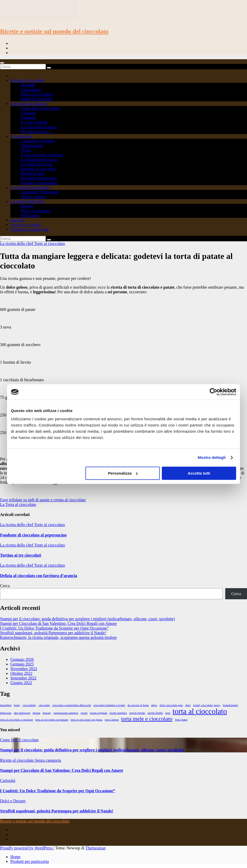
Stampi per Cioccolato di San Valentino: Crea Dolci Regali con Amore (58, 623)
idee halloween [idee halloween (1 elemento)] (22, 713)
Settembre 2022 (23, 678)
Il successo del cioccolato (42, 155)
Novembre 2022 (24, 669)
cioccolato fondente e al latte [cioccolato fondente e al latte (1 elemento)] (109, 705)
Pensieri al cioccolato (38, 169)
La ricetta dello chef (27, 201)
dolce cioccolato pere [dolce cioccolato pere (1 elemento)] (171, 705)
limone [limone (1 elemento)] (37, 713)
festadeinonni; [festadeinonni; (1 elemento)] (231, 705)
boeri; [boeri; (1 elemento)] (17, 705)
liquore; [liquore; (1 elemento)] (47, 713)
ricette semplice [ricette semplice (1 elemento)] (118, 713)
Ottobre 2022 (21, 673)
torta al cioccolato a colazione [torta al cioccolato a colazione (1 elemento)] (16, 720)
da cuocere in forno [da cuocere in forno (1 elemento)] (138, 705)
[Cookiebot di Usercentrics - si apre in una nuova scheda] (213, 392)
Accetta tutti (199, 473)
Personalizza (123, 473)
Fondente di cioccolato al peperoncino (33, 535)
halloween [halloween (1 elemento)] (6, 713)
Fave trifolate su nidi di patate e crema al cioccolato (43, 500)
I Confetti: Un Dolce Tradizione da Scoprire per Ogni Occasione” (54, 628)
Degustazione (32, 145)
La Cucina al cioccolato (30, 187)
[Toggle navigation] (2, 63)
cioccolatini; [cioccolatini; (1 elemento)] (29, 705)
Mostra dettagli (212, 457)
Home (15, 857)
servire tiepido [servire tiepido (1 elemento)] (137, 713)
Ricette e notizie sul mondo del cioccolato (54, 31)
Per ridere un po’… (37, 132)
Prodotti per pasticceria (30, 229)
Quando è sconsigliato (39, 183)
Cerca (5, 586)
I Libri (26, 150)
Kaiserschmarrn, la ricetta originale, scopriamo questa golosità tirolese (58, 637)
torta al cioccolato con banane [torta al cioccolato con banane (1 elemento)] (52, 720)
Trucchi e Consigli (26, 225)
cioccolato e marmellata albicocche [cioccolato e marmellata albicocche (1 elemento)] (72, 705)
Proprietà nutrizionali (38, 178)
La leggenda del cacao (39, 159)
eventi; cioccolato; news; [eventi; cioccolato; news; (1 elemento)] (207, 705)
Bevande (28, 85)
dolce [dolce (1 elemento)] (154, 705)
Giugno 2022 (21, 683)
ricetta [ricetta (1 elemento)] (84, 713)
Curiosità (28, 113)
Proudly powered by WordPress (27, 848)
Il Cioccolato (21, 136)
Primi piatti (30, 215)
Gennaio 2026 (22, 659)
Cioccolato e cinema (38, 141)
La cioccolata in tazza (39, 127)
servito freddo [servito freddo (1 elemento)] (155, 713)
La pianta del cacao (37, 164)
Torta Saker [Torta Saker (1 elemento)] (181, 720)
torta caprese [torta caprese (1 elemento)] (112, 720)
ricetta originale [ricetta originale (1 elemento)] (99, 713)
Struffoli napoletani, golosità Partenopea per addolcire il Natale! (53, 633)
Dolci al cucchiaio (36, 211)
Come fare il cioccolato (40, 108)
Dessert (27, 206)
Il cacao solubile (34, 122)
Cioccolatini (31, 90)
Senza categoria (48, 760)
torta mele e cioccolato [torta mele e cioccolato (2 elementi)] (147, 719)
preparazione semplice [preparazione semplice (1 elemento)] (66, 713)
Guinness (28, 118)
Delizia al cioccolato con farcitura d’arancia (39, 576)
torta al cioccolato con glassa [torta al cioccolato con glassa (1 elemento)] (86, 720)
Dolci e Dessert (34, 197)
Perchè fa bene (33, 173)
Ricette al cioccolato (27, 80)
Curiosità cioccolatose (29, 104)
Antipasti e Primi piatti (40, 192)
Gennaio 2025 (22, 664)
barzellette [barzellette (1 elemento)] (6, 705)
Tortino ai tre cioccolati (21, 555)
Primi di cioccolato (37, 99)
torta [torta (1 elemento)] (168, 713)
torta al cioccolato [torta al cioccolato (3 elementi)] (200, 711)
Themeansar (95, 848)
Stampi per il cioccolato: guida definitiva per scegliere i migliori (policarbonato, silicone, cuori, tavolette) (87, 619)
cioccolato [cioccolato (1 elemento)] (44, 705)
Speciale (17, 220)
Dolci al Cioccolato (37, 94)
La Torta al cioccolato (18, 504)
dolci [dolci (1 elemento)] (188, 705)
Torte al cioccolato (50, 244)
